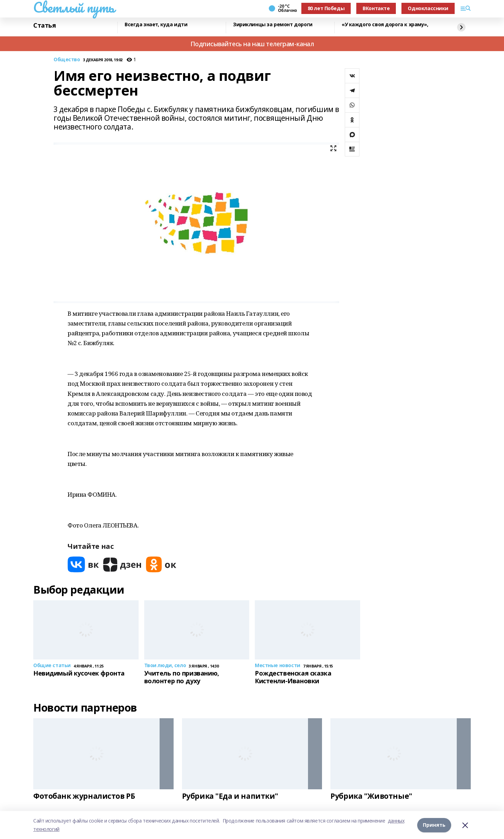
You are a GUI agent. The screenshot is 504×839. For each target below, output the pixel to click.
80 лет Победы (326, 8)
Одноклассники (428, 8)
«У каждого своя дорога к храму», (385, 25)
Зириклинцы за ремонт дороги (273, 25)
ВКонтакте (376, 8)
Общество (67, 60)
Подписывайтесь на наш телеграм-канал (252, 44)
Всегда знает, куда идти (156, 25)
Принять (434, 825)
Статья (44, 26)
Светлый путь (74, 7)
